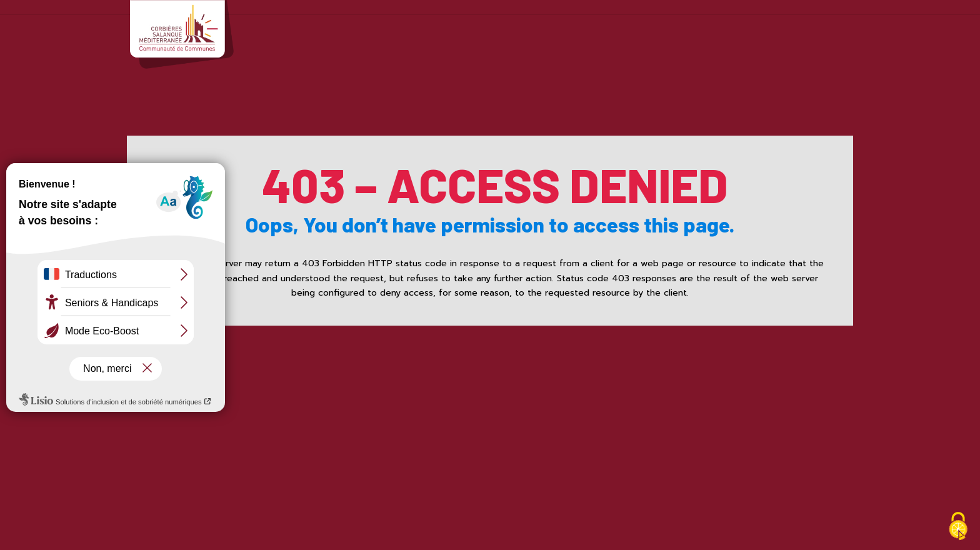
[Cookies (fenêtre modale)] (958, 528)
